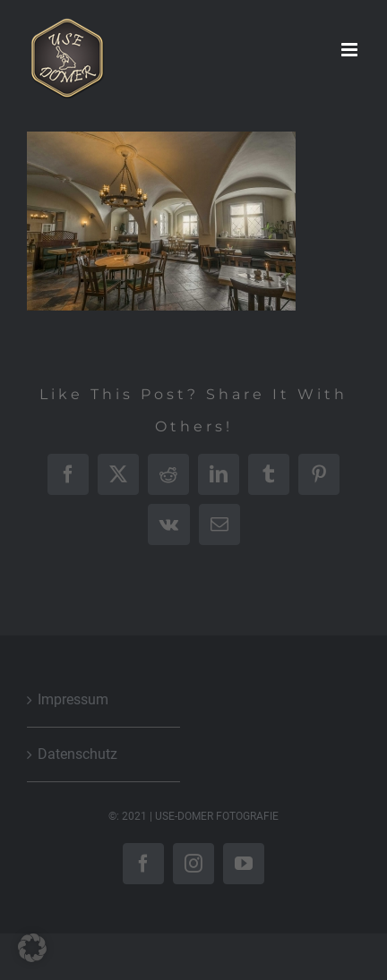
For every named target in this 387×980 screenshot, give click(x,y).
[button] (32, 948)
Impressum (73, 699)
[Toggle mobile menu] (351, 50)
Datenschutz (77, 754)
